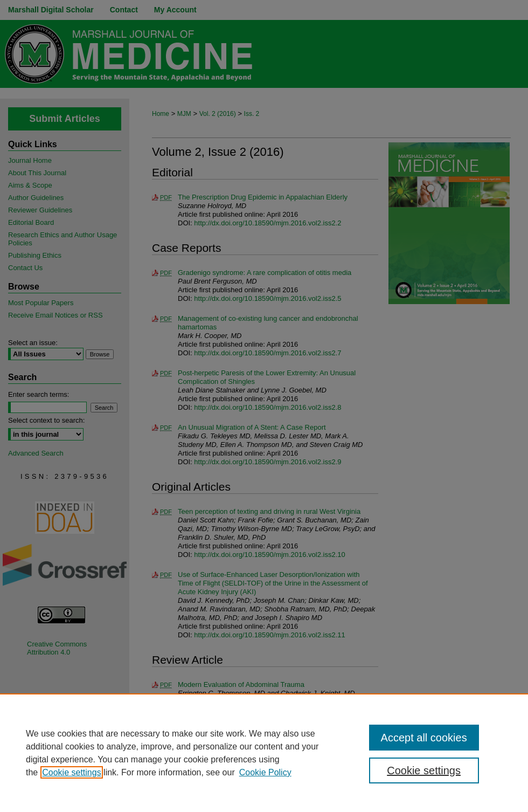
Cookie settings (71, 772)
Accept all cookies (424, 738)
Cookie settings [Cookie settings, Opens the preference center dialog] (424, 770)
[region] (264, 753)
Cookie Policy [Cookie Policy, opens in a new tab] (265, 772)
